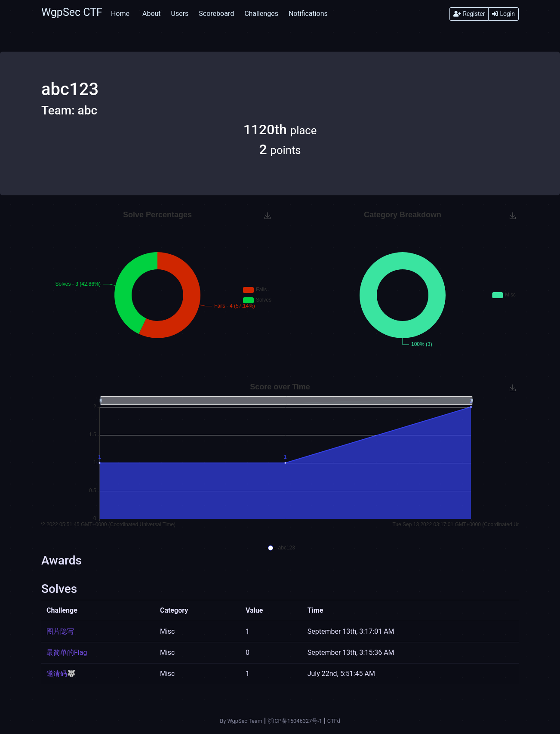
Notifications (308, 14)
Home (120, 14)
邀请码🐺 (61, 674)
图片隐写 (60, 631)
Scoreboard (216, 14)
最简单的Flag (67, 652)
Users (180, 14)
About (152, 14)
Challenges (261, 14)
